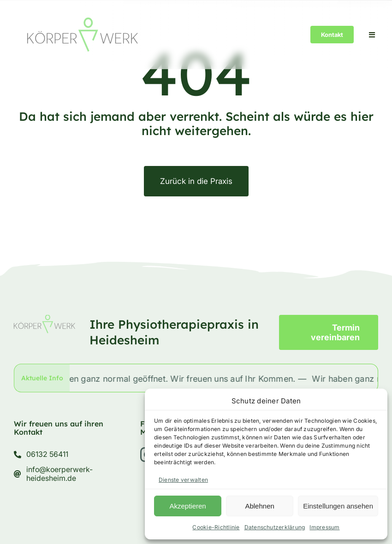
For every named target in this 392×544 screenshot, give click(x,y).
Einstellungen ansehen (338, 506)
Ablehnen (259, 506)
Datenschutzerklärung (275, 527)
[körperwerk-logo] (83, 21)
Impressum (324, 527)
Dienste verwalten (183, 480)
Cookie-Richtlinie (216, 527)
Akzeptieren (187, 506)
